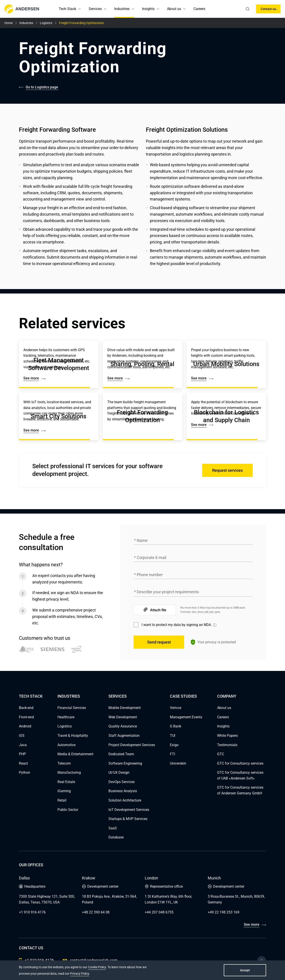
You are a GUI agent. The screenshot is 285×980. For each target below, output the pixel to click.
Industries (122, 9)
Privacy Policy (80, 974)
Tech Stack (67, 9)
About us (174, 9)
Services (95, 9)
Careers (199, 9)
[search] (248, 9)
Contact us (268, 9)
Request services (227, 470)
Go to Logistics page (42, 87)
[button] (79, 9)
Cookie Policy (97, 967)
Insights (148, 9)
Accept (245, 970)
